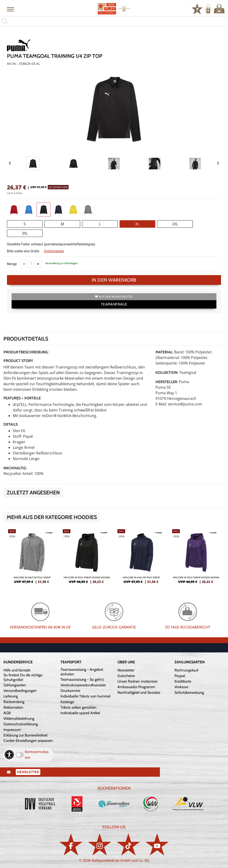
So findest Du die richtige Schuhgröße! (23, 677)
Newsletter (126, 670)
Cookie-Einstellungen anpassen (28, 741)
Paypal (180, 676)
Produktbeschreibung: (26, 352)
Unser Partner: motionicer (138, 681)
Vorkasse (181, 687)
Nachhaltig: (15, 468)
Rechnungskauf (186, 670)
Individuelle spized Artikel (80, 713)
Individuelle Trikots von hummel (85, 696)
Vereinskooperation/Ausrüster (83, 685)
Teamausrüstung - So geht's (82, 679)
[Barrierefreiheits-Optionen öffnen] (9, 755)
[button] (10, 9)
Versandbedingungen (20, 691)
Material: (164, 352)
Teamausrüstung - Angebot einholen (82, 672)
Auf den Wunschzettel (114, 297)
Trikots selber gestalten (78, 707)
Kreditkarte (183, 681)
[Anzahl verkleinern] (24, 264)
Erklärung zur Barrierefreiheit (25, 735)
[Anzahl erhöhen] (38, 264)
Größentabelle (54, 251)
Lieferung (11, 696)
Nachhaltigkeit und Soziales (139, 692)
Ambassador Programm (136, 687)
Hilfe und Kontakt (17, 670)
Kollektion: (167, 373)
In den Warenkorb (114, 280)
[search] (114, 21)
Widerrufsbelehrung (19, 718)
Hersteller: (167, 382)
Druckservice (70, 691)
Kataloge (67, 702)
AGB (7, 713)
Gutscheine (126, 676)
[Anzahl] (31, 264)
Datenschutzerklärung (21, 724)
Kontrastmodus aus (37, 755)
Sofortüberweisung (189, 692)
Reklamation (13, 707)
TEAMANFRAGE (114, 304)
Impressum (12, 730)
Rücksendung (14, 702)
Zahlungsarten (15, 685)
